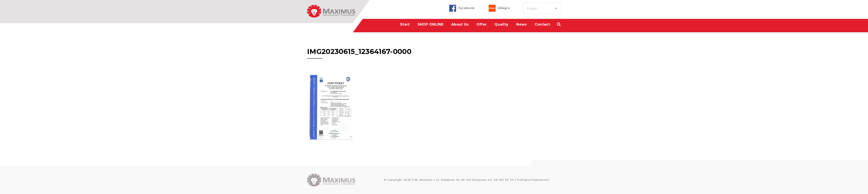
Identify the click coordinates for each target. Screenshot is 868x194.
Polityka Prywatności (533, 180)
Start (405, 24)
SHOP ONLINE (431, 24)
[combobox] (542, 8)
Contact (542, 24)
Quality (501, 24)
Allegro (504, 8)
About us (460, 24)
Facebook (467, 8)
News (521, 24)
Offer (482, 24)
